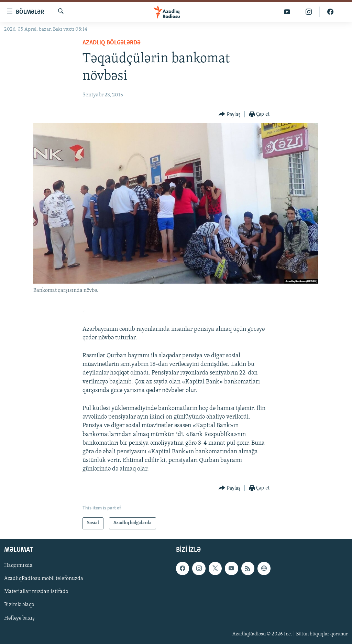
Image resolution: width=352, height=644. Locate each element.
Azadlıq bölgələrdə (112, 43)
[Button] (229, 114)
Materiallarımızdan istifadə (36, 592)
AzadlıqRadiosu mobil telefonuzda (44, 579)
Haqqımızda (18, 566)
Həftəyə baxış (19, 618)
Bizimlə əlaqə (19, 605)
